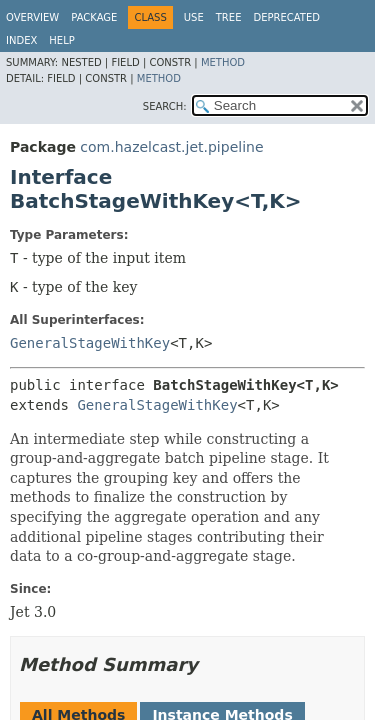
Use (194, 17)
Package (94, 17)
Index (21, 40)
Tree (229, 17)
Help (61, 40)
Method (223, 62)
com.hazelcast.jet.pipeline (171, 147)
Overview (32, 17)
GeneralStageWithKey (90, 343)
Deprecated (286, 17)
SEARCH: (165, 106)
